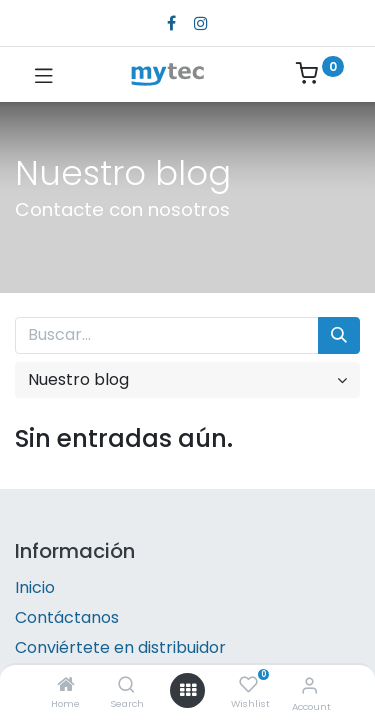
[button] (187, 380)
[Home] (66, 685)
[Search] (126, 685)
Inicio (35, 587)
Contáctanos (67, 617)
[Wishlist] (248, 685)
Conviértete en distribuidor (120, 647)
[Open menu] (188, 690)
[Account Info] (309, 685)
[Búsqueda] (339, 335)
